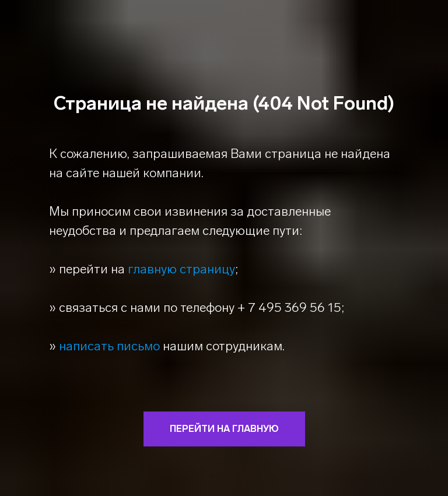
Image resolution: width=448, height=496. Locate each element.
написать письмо (109, 346)
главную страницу (181, 269)
